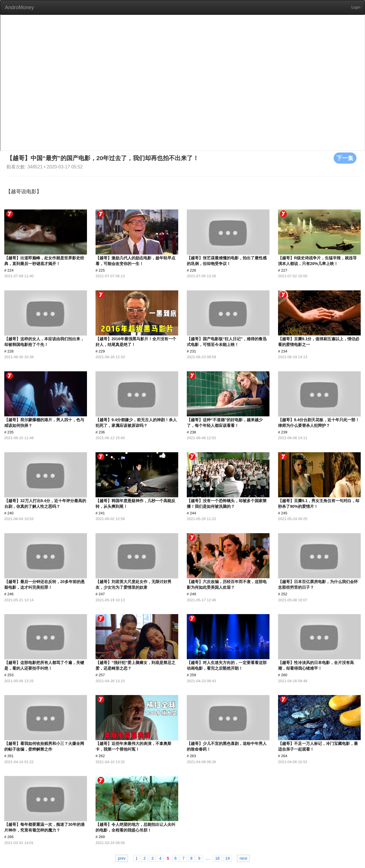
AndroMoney (19, 7)
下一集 (345, 158)
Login (356, 7)
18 (217, 858)
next (243, 858)
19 (228, 858)
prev (122, 858)
